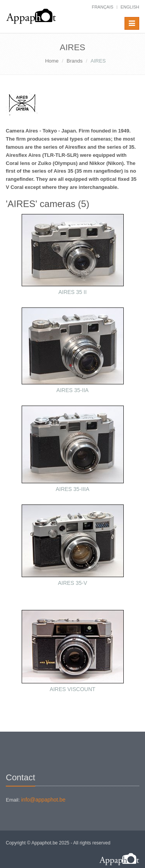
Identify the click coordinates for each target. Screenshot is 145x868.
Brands (74, 61)
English (130, 7)
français (102, 7)
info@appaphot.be (43, 800)
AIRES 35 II (72, 292)
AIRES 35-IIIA (72, 489)
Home (52, 61)
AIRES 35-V (72, 583)
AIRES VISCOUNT (72, 689)
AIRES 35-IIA (72, 390)
